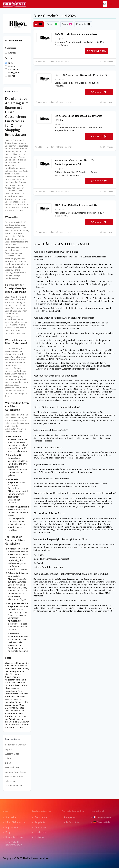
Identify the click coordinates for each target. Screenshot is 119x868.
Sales (67, 24)
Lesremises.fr (102, 817)
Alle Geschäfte (72, 822)
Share (59, 62)
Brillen (8, 763)
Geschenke (41, 827)
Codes (52, 24)
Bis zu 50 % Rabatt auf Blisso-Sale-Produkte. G (81, 75)
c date (8, 758)
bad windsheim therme (16, 772)
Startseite (11, 817)
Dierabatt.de (102, 822)
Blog (8, 832)
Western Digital (12, 754)
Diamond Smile (12, 767)
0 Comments (107, 62)
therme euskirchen (14, 786)
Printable (83, 24)
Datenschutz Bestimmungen (14, 843)
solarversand (11, 781)
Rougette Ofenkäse (14, 776)
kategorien (70, 817)
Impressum (12, 827)
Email (68, 62)
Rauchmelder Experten (16, 745)
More (72, 130)
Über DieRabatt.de (15, 822)
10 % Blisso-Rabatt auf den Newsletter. (77, 34)
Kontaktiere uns (14, 837)
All (39, 24)
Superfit (9, 749)
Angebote (40, 822)
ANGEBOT (99, 92)
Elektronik (40, 832)
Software (40, 837)
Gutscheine (41, 817)
